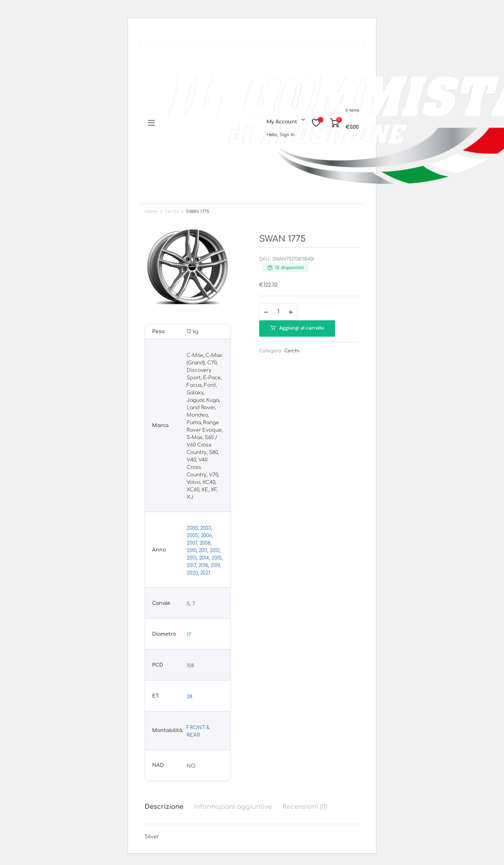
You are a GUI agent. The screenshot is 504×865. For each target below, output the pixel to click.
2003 (206, 528)
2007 (192, 543)
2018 (203, 565)
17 (189, 635)
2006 (207, 536)
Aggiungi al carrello (302, 328)
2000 (192, 528)
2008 (205, 543)
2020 (192, 573)
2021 (205, 573)
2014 (204, 558)
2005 (192, 536)
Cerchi (172, 212)
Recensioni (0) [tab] (305, 807)
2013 (192, 558)
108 (190, 666)
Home (151, 212)
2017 (191, 565)
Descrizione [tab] (164, 807)
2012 (215, 551)
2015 (217, 558)
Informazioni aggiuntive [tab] (233, 807)
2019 (215, 565)
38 (189, 697)
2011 (203, 551)
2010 (191, 551)
